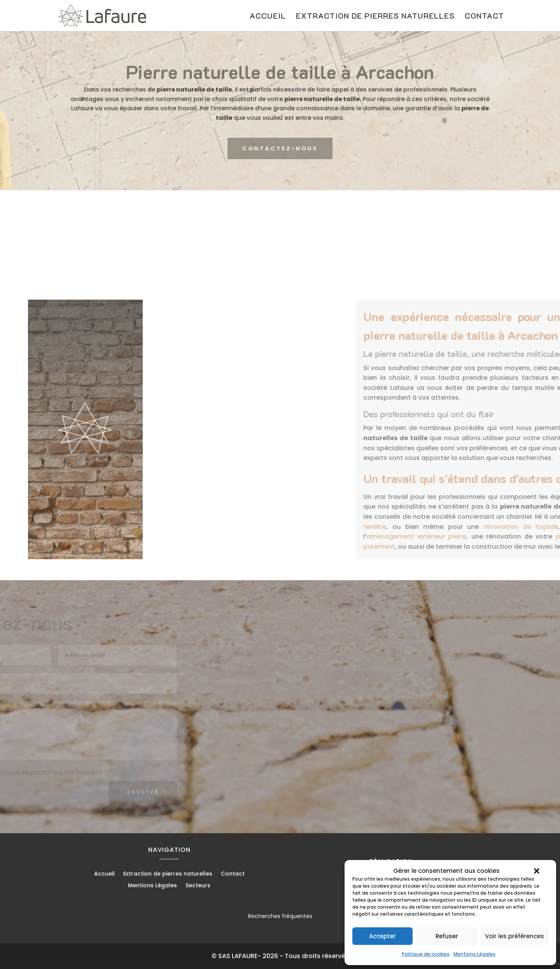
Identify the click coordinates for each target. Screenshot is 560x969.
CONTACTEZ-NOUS (280, 148)
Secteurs (198, 886)
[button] (537, 871)
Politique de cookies (426, 954)
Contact (484, 17)
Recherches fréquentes (280, 916)
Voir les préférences (514, 936)
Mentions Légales (474, 954)
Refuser (447, 936)
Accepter (382, 936)
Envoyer (120, 792)
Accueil (268, 17)
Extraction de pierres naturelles (375, 17)
